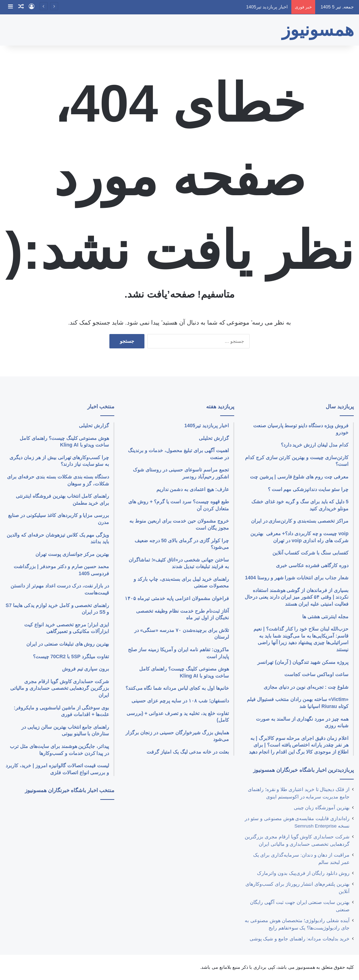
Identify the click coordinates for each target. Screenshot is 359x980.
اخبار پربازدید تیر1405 (267, 7)
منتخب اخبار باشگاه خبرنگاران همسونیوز (70, 790)
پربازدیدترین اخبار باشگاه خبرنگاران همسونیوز (303, 770)
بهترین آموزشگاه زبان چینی (322, 808)
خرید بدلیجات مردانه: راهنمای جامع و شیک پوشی (300, 939)
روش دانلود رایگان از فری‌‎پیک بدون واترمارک (303, 873)
